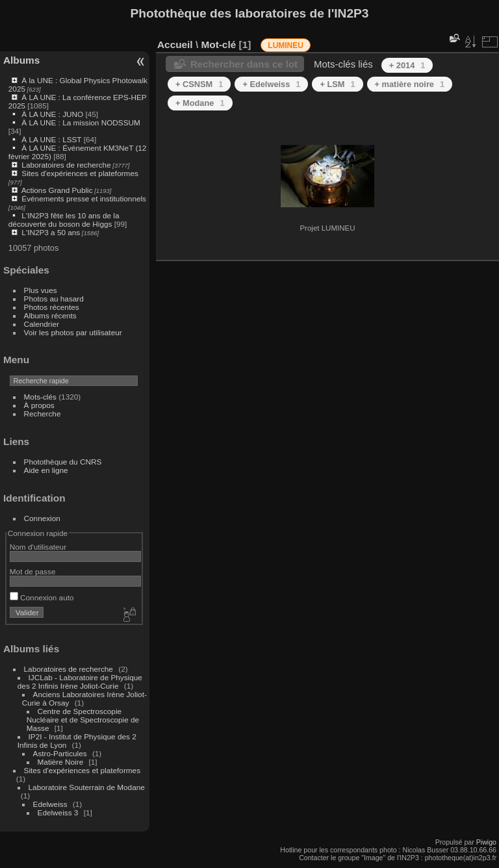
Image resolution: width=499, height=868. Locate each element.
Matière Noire (61, 762)
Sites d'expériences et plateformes (80, 173)
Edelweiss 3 (58, 812)
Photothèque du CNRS (63, 462)
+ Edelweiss (271, 84)
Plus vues (41, 290)
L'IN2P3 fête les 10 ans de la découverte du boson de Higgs (64, 220)
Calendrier (42, 324)
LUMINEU (286, 45)
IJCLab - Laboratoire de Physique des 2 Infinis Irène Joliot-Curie (80, 682)
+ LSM (337, 84)
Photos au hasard (54, 299)
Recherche (43, 414)
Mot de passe (33, 571)
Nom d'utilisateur (38, 547)
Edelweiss (50, 804)
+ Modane (200, 103)
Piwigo (486, 842)
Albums (21, 60)
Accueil (175, 45)
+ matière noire (410, 84)
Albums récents (50, 315)
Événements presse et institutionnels (84, 198)
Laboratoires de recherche (66, 165)
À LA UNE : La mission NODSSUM (81, 122)
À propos (39, 405)
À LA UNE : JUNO (53, 114)
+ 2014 (407, 65)
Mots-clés (40, 397)
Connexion (42, 518)
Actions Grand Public (57, 190)
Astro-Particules (60, 753)
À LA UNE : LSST (51, 139)
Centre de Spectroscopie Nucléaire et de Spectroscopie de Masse (83, 720)
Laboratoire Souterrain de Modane (87, 787)
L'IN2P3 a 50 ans (51, 232)
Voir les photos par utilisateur (73, 332)
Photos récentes (52, 307)
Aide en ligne (46, 470)
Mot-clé (218, 45)
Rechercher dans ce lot (244, 64)
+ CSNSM (199, 84)
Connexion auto (42, 597)
